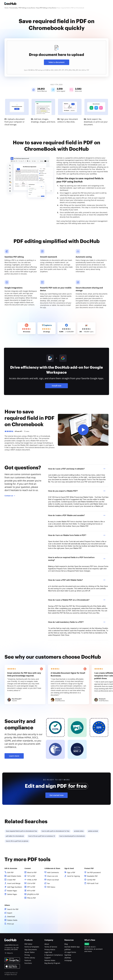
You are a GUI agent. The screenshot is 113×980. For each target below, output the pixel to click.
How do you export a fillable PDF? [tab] (77, 491)
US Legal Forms (70, 952)
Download (11, 917)
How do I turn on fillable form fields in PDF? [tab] (77, 535)
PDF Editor (28, 944)
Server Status (30, 952)
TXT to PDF (31, 876)
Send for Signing (73, 876)
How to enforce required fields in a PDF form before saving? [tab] (77, 559)
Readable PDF (92, 876)
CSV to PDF (31, 883)
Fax (48, 883)
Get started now (57, 795)
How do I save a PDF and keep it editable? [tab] (77, 469)
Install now (57, 386)
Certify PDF (91, 880)
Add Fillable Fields (14, 876)
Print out (11, 924)
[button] (83, 430)
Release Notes (50, 960)
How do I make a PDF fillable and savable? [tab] (77, 515)
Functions (28, 963)
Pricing (27, 955)
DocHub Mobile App (72, 947)
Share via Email (53, 880)
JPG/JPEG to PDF (33, 894)
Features (28, 960)
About (47, 944)
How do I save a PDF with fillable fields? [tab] (77, 580)
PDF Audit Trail (93, 883)
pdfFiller (68, 949)
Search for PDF (13, 909)
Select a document (56, 62)
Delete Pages (12, 894)
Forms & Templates (32, 947)
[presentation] (56, 57)
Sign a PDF (71, 872)
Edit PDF (10, 872)
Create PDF (11, 880)
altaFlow (68, 958)
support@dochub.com (11, 945)
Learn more (14, 756)
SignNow (68, 955)
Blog (66, 944)
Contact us (9, 496)
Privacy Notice (50, 949)
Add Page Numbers (15, 887)
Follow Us (10, 953)
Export (10, 913)
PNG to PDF (31, 898)
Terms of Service (51, 947)
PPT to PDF (31, 887)
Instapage (68, 960)
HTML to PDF (32, 880)
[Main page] (10, 4)
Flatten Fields (12, 920)
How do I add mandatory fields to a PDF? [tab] (77, 622)
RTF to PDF (31, 891)
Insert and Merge (14, 883)
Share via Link (52, 876)
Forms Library (30, 958)
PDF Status (51, 887)
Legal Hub (48, 952)
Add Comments (53, 872)
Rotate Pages (12, 891)
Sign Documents (31, 949)
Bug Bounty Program (52, 963)
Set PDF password (94, 872)
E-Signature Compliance (54, 955)
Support (48, 958)
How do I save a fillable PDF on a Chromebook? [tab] (77, 600)
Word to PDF (32, 872)
